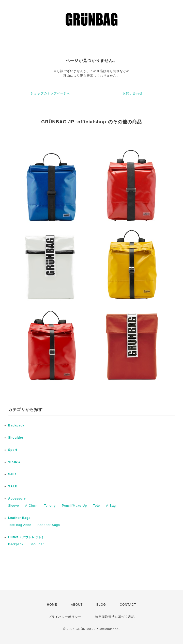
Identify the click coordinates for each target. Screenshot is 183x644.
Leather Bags (19, 518)
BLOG (101, 605)
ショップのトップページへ (50, 93)
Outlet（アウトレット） (27, 537)
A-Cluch (32, 506)
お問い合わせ (133, 93)
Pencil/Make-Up (74, 506)
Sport (13, 450)
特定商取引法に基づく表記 (115, 617)
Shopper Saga (49, 525)
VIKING (14, 462)
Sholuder (37, 544)
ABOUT (77, 605)
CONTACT (128, 605)
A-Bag (111, 506)
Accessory (17, 499)
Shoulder (16, 438)
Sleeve (14, 506)
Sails (12, 474)
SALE (13, 486)
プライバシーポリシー (65, 617)
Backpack (16, 425)
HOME (52, 605)
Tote (96, 506)
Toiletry (50, 506)
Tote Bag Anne (20, 525)
